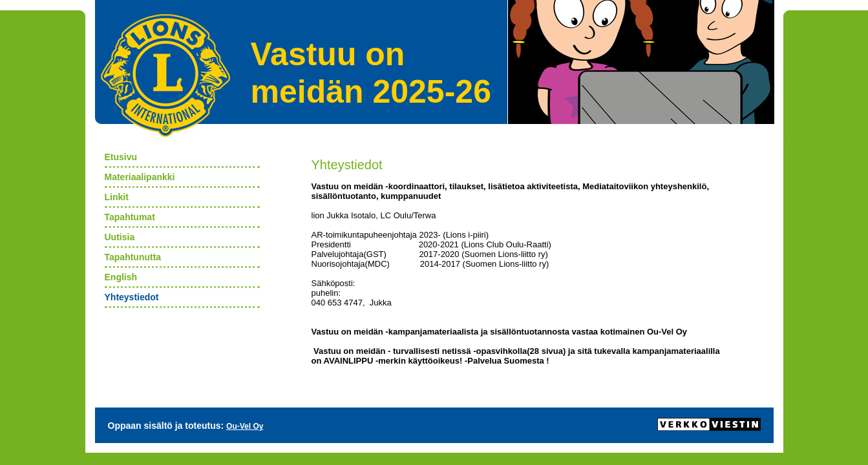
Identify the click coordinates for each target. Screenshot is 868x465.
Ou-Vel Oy (245, 426)
